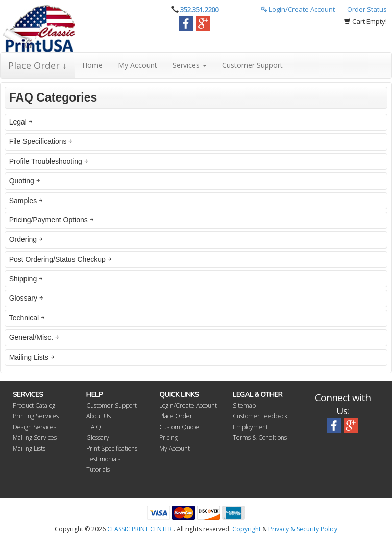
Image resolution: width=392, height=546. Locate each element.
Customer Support (252, 65)
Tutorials (98, 470)
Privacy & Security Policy (303, 529)
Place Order (176, 416)
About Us (99, 416)
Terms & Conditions (260, 438)
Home (92, 65)
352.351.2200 (199, 9)
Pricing (168, 438)
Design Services (34, 427)
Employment (250, 427)
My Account (138, 65)
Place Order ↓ (38, 65)
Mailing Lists (29, 448)
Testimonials (103, 459)
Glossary (98, 438)
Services (190, 65)
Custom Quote (179, 427)
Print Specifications (112, 448)
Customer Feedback (260, 416)
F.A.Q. (94, 427)
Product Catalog (34, 405)
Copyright (247, 529)
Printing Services (36, 416)
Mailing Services (35, 438)
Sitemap (244, 405)
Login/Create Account (298, 9)
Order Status (367, 9)
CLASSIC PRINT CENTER (140, 529)
